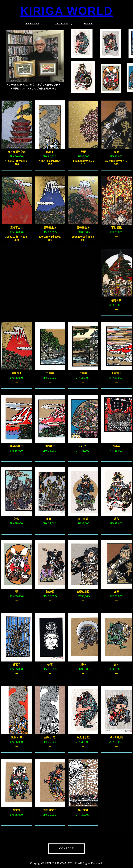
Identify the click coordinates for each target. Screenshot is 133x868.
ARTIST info (62, 23)
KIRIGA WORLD (66, 11)
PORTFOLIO (32, 23)
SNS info (88, 23)
